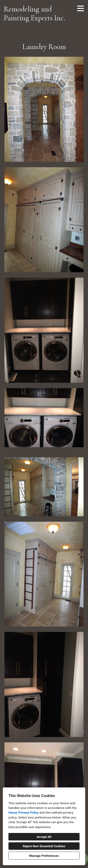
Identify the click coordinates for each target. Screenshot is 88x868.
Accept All (44, 837)
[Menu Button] (80, 8)
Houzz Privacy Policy (23, 812)
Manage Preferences (44, 856)
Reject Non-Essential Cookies (44, 846)
